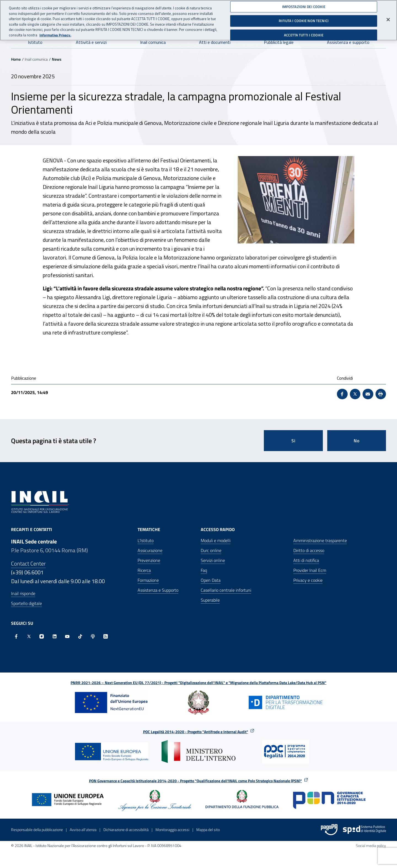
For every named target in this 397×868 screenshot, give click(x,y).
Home (16, 59)
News (57, 59)
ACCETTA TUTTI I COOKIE (304, 33)
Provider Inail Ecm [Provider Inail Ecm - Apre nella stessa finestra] (310, 570)
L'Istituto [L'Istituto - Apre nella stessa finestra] (146, 540)
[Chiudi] (388, 17)
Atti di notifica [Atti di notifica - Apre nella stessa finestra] (306, 560)
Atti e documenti (215, 42)
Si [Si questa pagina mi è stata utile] (293, 441)
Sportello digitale (26, 603)
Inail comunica (153, 42)
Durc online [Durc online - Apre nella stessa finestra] (211, 550)
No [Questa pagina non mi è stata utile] (357, 441)
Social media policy (371, 846)
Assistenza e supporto (348, 42)
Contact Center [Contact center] (28, 563)
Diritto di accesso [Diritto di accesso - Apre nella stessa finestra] (309, 550)
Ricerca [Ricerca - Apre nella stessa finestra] (144, 570)
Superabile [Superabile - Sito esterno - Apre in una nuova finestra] (210, 600)
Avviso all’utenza (83, 830)
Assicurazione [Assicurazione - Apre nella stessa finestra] (150, 550)
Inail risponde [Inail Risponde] (23, 593)
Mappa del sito (208, 830)
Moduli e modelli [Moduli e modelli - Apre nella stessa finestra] (216, 540)
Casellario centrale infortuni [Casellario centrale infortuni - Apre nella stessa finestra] (226, 590)
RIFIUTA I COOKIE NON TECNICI (304, 18)
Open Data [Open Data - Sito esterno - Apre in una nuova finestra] (211, 580)
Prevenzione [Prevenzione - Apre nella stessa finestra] (149, 560)
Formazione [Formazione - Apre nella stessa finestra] (148, 580)
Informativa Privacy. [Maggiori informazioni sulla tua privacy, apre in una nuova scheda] (55, 33)
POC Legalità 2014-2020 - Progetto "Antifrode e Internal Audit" (196, 732)
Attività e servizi (91, 42)
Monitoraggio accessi (172, 830)
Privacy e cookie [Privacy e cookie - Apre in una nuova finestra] (308, 580)
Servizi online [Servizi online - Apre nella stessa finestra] (213, 560)
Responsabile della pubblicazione (37, 830)
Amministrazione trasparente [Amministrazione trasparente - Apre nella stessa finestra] (320, 540)
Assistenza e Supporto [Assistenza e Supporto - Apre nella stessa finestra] (158, 590)
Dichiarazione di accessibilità (126, 830)
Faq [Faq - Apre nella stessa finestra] (204, 570)
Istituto (35, 42)
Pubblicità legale (279, 42)
